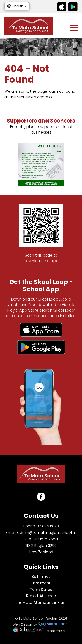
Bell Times (41, 577)
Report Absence (41, 596)
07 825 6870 (48, 526)
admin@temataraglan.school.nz (47, 533)
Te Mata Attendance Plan (41, 602)
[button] (17, 6)
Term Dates (41, 590)
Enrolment (41, 583)
